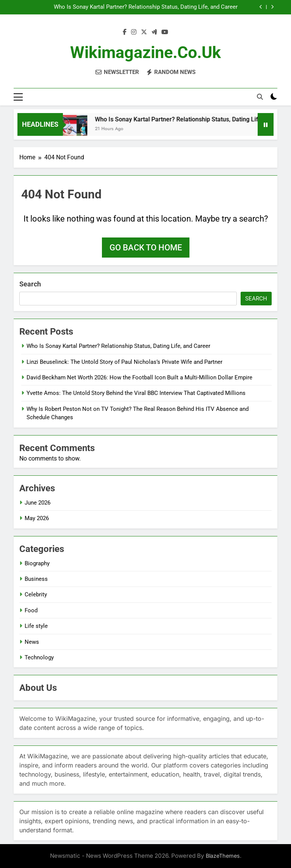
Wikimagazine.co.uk (145, 52)
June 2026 (38, 503)
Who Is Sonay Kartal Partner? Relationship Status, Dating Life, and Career (146, 7)
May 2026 (37, 518)
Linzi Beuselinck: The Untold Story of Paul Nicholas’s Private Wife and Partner (124, 362)
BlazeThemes (223, 856)
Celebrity (36, 594)
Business (36, 579)
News (32, 642)
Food (31, 610)
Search (30, 284)
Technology (39, 657)
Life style (36, 626)
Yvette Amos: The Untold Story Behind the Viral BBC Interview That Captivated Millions (136, 393)
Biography (37, 563)
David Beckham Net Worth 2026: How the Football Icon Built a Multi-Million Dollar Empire (139, 377)
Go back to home (146, 248)
